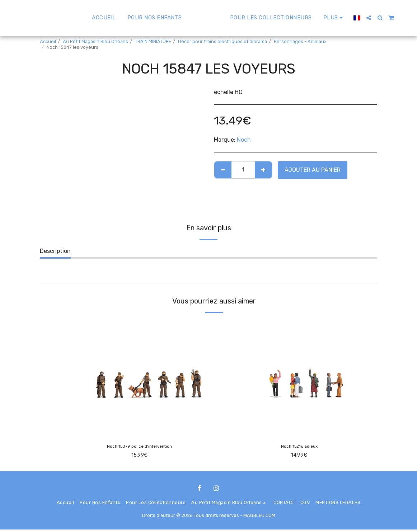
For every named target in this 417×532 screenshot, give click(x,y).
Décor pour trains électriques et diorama (222, 41)
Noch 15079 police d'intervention (139, 448)
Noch (244, 140)
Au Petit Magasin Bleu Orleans (95, 41)
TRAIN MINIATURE (153, 41)
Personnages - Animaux (300, 41)
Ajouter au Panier (313, 170)
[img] (139, 378)
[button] (388, 18)
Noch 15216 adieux (299, 448)
